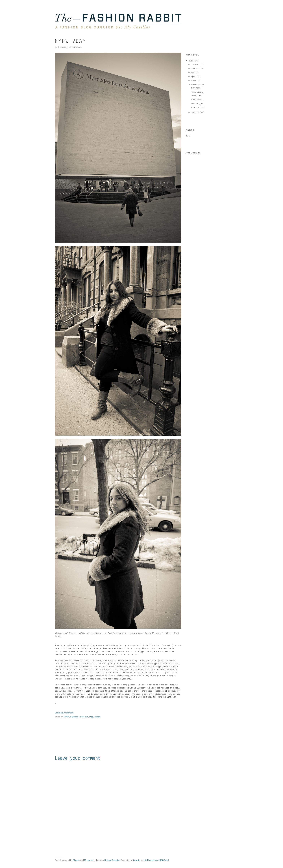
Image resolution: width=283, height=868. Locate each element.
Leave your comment (64, 713)
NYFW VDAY (195, 88)
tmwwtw (137, 860)
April (194, 77)
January (195, 113)
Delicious (84, 717)
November (195, 64)
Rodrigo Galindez (112, 860)
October (195, 69)
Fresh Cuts (196, 96)
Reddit (97, 717)
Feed (164, 860)
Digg (91, 717)
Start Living (197, 92)
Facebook (75, 717)
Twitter (66, 717)
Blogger (76, 860)
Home (188, 136)
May (193, 73)
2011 (191, 61)
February (195, 85)
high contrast (198, 107)
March (194, 81)
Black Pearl (197, 100)
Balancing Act (198, 104)
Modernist (89, 860)
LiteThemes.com (151, 860)
